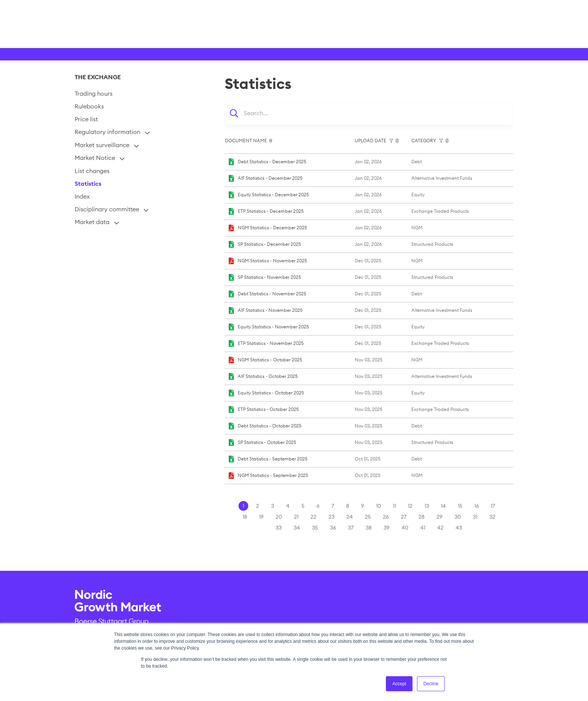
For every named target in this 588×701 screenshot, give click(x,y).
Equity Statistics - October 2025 (271, 393)
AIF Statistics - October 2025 (268, 376)
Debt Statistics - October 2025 (270, 426)
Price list (86, 119)
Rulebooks (89, 106)
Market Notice (95, 158)
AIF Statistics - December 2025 (270, 178)
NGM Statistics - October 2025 (270, 360)
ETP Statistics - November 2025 (271, 343)
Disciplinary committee (107, 209)
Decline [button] (431, 684)
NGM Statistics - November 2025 (272, 261)
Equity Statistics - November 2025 (273, 327)
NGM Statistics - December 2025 (272, 228)
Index (82, 196)
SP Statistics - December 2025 (269, 244)
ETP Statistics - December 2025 (271, 211)
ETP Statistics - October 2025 (268, 409)
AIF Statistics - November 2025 (270, 310)
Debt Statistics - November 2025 (272, 294)
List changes (92, 171)
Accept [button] (399, 684)
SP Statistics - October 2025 (267, 442)
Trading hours (94, 93)
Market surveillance (102, 145)
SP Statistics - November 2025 (269, 277)
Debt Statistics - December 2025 (272, 162)
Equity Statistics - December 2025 (273, 195)
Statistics (88, 184)
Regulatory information (107, 132)
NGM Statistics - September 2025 (273, 475)
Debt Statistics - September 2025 (273, 459)
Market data (92, 222)
